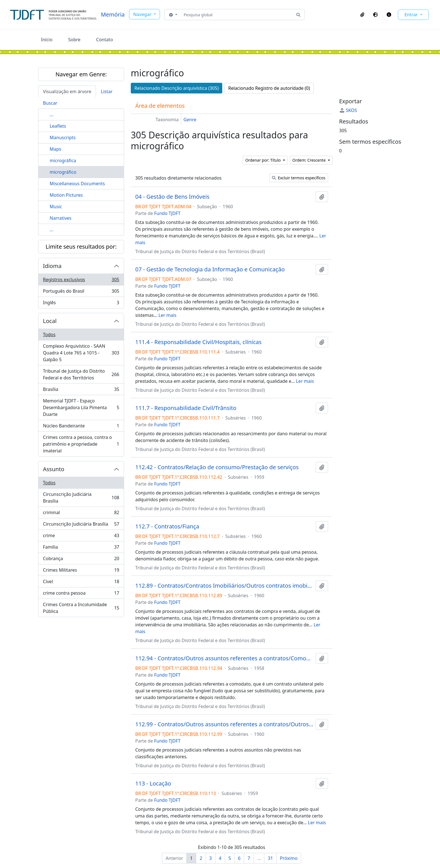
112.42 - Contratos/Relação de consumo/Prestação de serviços (217, 467)
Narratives (61, 218)
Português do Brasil (81, 292)
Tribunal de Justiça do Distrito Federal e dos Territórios (81, 374)
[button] (362, 15)
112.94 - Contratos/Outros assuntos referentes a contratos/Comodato (224, 658)
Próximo (289, 858)
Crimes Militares (81, 571)
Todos (49, 335)
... (51, 114)
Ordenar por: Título (263, 160)
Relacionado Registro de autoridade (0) (269, 88)
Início (47, 40)
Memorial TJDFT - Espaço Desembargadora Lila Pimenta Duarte (81, 407)
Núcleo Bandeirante (81, 427)
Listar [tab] (107, 91)
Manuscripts (63, 138)
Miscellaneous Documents (77, 184)
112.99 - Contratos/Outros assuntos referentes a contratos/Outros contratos (224, 724)
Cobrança (81, 560)
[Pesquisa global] (237, 15)
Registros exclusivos (81, 281)
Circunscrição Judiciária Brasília (81, 498)
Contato (105, 40)
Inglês (81, 304)
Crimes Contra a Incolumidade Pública (81, 608)
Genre (190, 120)
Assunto (54, 469)
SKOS (348, 110)
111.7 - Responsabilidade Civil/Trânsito (186, 408)
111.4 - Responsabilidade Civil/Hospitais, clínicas (198, 342)
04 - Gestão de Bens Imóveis (172, 197)
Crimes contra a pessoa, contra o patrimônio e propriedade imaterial (81, 444)
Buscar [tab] (50, 103)
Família (81, 548)
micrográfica (63, 161)
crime (81, 537)
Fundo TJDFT (167, 213)
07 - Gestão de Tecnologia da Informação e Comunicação (210, 269)
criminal (81, 514)
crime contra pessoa (81, 594)
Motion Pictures (66, 195)
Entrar (412, 15)
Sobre (74, 40)
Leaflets (58, 126)
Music (56, 207)
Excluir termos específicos (299, 178)
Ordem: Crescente (310, 160)
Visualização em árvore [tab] (67, 91)
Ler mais (168, 315)
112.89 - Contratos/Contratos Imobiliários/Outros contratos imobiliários (224, 586)
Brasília (81, 391)
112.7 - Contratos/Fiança (167, 526)
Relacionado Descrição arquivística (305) (177, 88)
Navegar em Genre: (81, 74)
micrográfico (63, 172)
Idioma (52, 266)
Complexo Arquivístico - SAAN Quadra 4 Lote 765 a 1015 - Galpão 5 (81, 353)
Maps (55, 149)
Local (50, 321)
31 (270, 858)
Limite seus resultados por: (81, 247)
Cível (81, 583)
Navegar (143, 14)
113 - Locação (153, 784)
